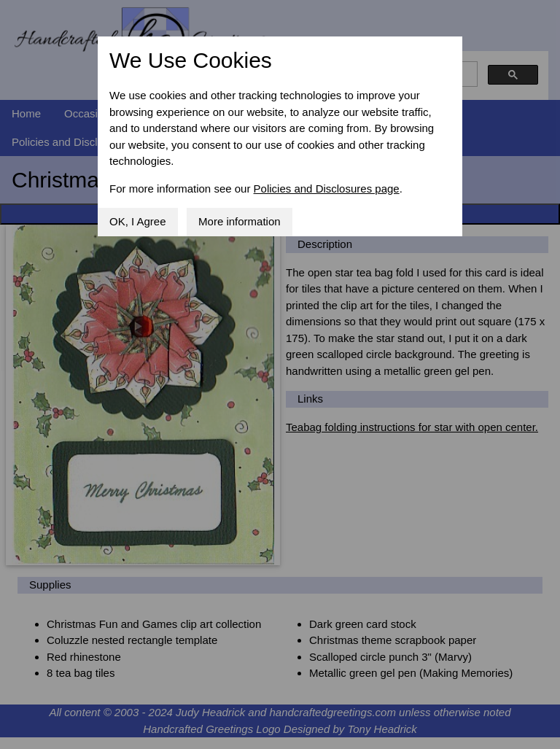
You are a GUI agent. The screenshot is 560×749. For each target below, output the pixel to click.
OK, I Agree (138, 221)
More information (240, 221)
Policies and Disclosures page (327, 189)
